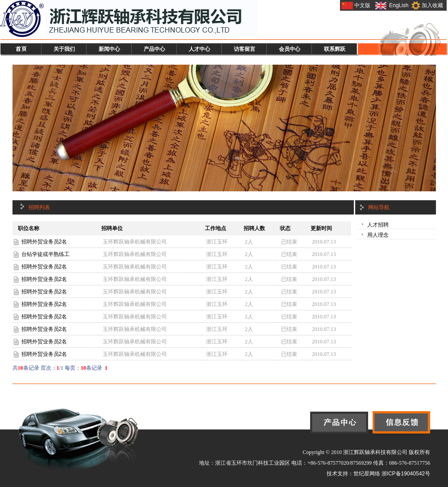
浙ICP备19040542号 (406, 474)
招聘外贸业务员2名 (44, 242)
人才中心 (199, 49)
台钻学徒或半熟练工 (46, 254)
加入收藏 (432, 5)
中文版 (362, 5)
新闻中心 (109, 49)
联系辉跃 (335, 49)
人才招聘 (378, 225)
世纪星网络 (367, 474)
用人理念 (378, 235)
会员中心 (290, 49)
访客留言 (245, 49)
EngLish (399, 5)
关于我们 (64, 49)
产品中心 (154, 49)
